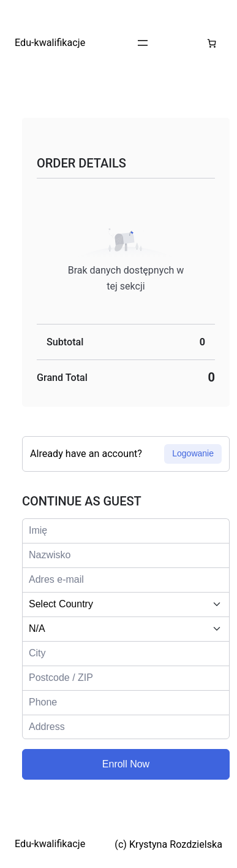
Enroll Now (126, 764)
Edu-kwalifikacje (50, 43)
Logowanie (193, 453)
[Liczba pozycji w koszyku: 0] (212, 43)
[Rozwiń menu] (143, 43)
